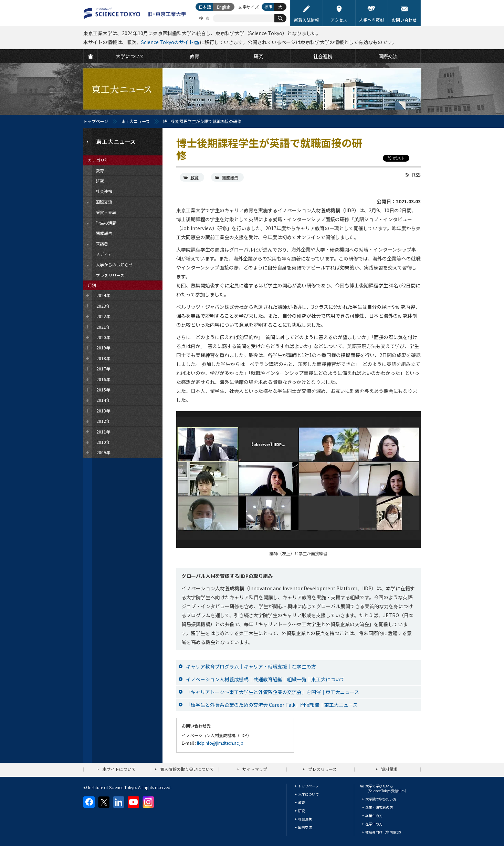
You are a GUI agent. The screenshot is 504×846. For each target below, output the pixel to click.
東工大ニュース (135, 121)
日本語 (205, 7)
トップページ (96, 121)
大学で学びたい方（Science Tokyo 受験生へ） (387, 788)
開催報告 (230, 177)
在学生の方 (374, 824)
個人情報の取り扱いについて (187, 769)
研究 (302, 811)
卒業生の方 (374, 816)
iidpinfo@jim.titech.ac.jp (220, 743)
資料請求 (389, 769)
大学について (308, 794)
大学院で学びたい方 (381, 799)
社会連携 (305, 819)
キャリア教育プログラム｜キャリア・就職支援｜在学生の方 (251, 666)
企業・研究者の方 (379, 807)
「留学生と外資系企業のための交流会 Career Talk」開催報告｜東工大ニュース (272, 705)
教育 (195, 177)
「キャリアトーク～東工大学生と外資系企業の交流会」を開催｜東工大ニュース (272, 692)
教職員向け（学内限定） (384, 832)
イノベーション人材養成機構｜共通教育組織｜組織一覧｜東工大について (265, 679)
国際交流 (305, 827)
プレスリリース (322, 769)
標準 (269, 7)
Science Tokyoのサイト (167, 42)
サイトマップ (255, 769)
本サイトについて (119, 769)
